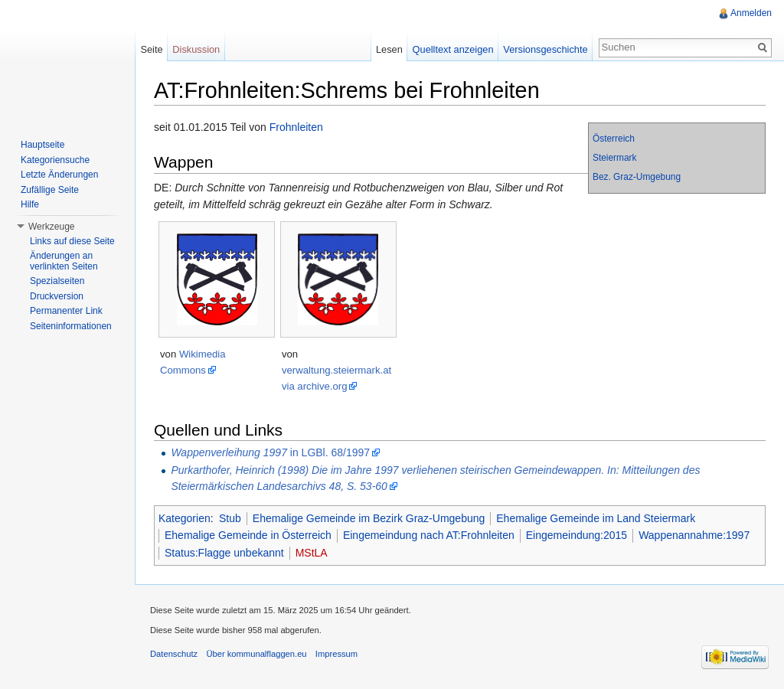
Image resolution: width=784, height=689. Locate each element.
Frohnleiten (296, 127)
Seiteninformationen (71, 326)
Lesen (389, 49)
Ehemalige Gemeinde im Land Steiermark (596, 518)
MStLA (312, 553)
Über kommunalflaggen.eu (256, 654)
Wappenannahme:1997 (694, 535)
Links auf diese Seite (72, 241)
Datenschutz (174, 654)
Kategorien (185, 518)
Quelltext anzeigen (453, 49)
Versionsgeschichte (545, 49)
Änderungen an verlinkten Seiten (64, 261)
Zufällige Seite (50, 190)
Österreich (614, 139)
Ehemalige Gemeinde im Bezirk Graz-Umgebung (369, 518)
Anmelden (751, 13)
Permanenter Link (66, 311)
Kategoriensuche (55, 160)
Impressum (336, 654)
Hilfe (30, 204)
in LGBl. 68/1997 (270, 452)
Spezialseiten (57, 281)
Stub (230, 518)
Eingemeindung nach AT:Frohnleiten (429, 535)
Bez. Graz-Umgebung (637, 177)
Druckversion (57, 296)
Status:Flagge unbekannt (224, 553)
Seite (151, 49)
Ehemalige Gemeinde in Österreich (248, 535)
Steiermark (615, 158)
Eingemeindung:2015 (577, 535)
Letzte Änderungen (59, 175)
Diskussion (196, 49)
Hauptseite (42, 145)
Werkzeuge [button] (51, 227)
